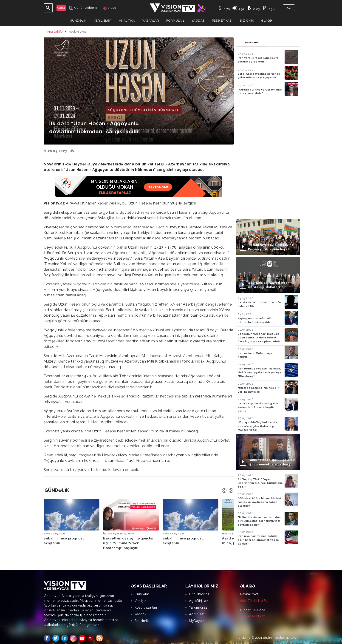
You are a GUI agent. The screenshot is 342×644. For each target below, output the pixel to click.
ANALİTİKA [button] (127, 21)
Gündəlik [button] (78, 21)
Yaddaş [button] (198, 21)
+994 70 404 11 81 (254, 599)
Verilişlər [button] (103, 21)
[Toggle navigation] (48, 8)
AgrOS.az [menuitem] (196, 613)
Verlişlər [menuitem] (141, 599)
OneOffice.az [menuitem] (199, 593)
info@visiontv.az (253, 615)
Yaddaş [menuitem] (140, 613)
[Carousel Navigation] (228, 491)
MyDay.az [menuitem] (197, 619)
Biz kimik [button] (247, 21)
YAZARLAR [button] (151, 21)
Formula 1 (175, 21)
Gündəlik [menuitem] (142, 593)
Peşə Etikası (222, 21)
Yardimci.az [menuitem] (198, 606)
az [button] (289, 8)
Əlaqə (267, 21)
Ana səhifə (55, 32)
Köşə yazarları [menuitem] (146, 606)
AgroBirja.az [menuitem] (199, 599)
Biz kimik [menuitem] (142, 619)
